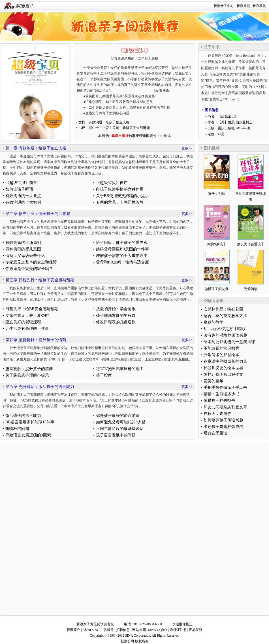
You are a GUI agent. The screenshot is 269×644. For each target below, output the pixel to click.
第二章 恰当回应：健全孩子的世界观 (38, 214)
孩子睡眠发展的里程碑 (116, 315)
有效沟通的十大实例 (23, 202)
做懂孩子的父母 (217, 289)
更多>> (187, 148)
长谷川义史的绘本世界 (223, 368)
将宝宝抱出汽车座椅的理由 (120, 369)
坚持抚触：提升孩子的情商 (29, 369)
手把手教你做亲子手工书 (225, 388)
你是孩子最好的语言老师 (118, 416)
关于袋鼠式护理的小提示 (27, 375)
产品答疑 (196, 630)
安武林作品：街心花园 (223, 309)
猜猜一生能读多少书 (221, 394)
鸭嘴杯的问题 (17, 429)
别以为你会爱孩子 (251, 244)
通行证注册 (178, 630)
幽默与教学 (214, 322)
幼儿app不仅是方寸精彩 (224, 329)
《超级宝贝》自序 (112, 183)
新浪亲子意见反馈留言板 (95, 624)
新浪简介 (73, 630)
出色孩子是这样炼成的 (223, 427)
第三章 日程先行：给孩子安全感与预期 (40, 280)
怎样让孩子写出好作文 (223, 374)
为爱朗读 (251, 289)
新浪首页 (243, 6)
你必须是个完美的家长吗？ (29, 269)
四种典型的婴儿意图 (23, 249)
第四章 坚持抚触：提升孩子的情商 (36, 340)
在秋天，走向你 (217, 414)
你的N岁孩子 (217, 244)
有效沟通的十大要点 (23, 196)
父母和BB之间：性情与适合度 (122, 262)
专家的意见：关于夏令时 (27, 315)
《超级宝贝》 (134, 50)
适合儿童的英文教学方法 (225, 316)
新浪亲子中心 (224, 6)
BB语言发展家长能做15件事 (30, 422)
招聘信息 (123, 630)
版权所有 (142, 641)
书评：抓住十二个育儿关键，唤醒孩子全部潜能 (114, 128)
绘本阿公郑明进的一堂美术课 (229, 342)
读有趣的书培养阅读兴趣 (225, 335)
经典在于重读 (215, 433)
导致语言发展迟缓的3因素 (28, 435)
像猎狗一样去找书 (219, 401)
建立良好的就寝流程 (23, 322)
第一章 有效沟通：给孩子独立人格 (36, 148)
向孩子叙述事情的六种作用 (120, 189)
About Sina (90, 630)
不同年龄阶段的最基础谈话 (120, 429)
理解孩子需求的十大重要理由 (122, 256)
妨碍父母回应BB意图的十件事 (122, 249)
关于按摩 (104, 375)
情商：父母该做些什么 (25, 256)
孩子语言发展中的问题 (116, 435)
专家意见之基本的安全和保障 (31, 262)
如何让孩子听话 (19, 189)
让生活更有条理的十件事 (27, 329)
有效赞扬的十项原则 (23, 243)
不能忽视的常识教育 (221, 348)
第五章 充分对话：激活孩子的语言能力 (40, 387)
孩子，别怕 (217, 194)
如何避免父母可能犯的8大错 (121, 422)
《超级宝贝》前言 (21, 183)
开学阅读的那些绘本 (221, 355)
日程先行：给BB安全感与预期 (32, 309)
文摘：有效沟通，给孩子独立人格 (104, 122)
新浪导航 (259, 6)
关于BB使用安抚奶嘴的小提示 (122, 196)
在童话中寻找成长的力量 (225, 361)
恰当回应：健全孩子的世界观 (122, 243)
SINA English (158, 630)
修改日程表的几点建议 (116, 322)
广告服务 (107, 630)
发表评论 (162, 90)
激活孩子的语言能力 (23, 416)
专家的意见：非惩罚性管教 (120, 202)
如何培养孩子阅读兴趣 (223, 420)
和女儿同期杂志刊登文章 (225, 407)
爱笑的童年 (214, 381)
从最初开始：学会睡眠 (116, 309)
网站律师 (139, 630)
